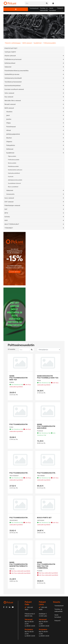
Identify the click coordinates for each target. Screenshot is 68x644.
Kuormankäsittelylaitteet (13, 86)
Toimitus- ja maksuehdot (44, 9)
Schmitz (7, 217)
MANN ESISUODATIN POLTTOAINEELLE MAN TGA (48, 377)
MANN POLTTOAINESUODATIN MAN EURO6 (46, 426)
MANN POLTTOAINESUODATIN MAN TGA (19, 378)
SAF (6, 209)
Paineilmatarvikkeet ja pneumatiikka (16, 71)
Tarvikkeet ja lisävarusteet (13, 82)
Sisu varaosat (9, 97)
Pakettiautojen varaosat (12, 205)
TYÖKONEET (9, 228)
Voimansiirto (10, 194)
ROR (6, 220)
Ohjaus (8, 123)
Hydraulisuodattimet (14, 173)
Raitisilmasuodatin (13, 166)
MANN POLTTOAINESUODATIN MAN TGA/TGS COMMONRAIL (46, 565)
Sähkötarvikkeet (10, 63)
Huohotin (11, 177)
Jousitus (9, 119)
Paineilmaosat (11, 127)
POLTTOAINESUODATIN (19, 424)
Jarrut (8, 115)
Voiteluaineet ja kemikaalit (13, 78)
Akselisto (9, 112)
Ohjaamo (9, 142)
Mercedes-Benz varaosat (13, 100)
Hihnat (9, 130)
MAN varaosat (27, 43)
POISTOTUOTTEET (11, 48)
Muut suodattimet (13, 187)
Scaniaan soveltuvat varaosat (14, 89)
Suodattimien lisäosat (14, 183)
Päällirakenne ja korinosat (13, 59)
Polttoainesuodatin (50, 43)
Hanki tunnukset (53, 9)
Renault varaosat (10, 104)
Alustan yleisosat (10, 56)
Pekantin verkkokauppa (13, 43)
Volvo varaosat (9, 93)
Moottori (9, 138)
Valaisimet (8, 67)
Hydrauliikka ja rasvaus (12, 74)
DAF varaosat (9, 202)
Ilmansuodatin (12, 163)
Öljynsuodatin (12, 156)
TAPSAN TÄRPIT (10, 52)
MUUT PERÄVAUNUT (12, 224)
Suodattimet (38, 43)
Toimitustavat (34, 8)
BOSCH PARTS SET (44, 518)
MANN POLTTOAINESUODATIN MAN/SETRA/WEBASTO (19, 564)
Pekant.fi (60, 8)
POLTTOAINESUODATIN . (19, 473)
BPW (6, 213)
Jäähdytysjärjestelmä (13, 134)
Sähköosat (10, 149)
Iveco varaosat (9, 198)
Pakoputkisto (11, 145)
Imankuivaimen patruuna (15, 170)
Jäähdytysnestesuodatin (15, 180)
